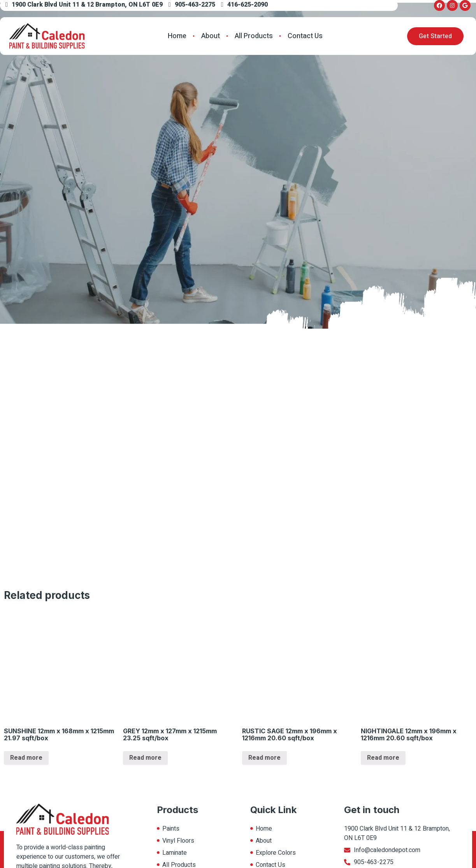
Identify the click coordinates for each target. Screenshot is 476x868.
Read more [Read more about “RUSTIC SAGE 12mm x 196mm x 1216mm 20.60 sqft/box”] (264, 758)
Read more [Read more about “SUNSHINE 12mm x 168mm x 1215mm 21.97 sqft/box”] (26, 758)
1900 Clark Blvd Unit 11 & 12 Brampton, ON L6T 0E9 (84, 5)
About (211, 36)
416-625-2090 (244, 5)
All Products (254, 36)
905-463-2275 (192, 5)
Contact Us (305, 36)
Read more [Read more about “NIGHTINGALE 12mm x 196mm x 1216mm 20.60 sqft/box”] (383, 758)
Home (177, 36)
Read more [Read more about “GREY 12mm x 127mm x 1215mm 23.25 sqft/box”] (145, 758)
